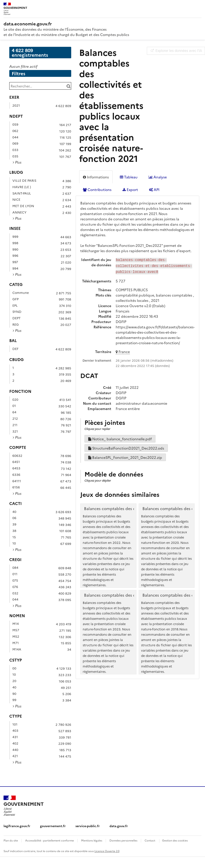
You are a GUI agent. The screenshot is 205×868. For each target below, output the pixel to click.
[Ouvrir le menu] (198, 7)
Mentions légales (92, 840)
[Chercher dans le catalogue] (68, 86)
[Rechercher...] (40, 86)
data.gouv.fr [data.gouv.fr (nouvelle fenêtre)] (119, 826)
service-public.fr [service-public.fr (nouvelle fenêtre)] (88, 826)
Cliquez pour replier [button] (97, 427)
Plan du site (11, 840)
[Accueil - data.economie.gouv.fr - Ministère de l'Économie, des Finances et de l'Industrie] (23, 806)
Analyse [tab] (158, 177)
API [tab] (154, 189)
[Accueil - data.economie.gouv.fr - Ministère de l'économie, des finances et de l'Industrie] (102, 23)
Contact (150, 840)
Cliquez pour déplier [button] (98, 479)
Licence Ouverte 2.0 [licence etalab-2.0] (107, 851)
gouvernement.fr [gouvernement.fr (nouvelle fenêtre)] (53, 826)
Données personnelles (123, 840)
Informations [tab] (96, 177)
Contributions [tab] (97, 189)
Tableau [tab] (129, 177)
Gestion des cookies (175, 840)
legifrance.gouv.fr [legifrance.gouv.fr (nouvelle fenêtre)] (17, 826)
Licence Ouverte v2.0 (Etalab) (140, 304)
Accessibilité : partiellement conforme (50, 840)
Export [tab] (130, 189)
